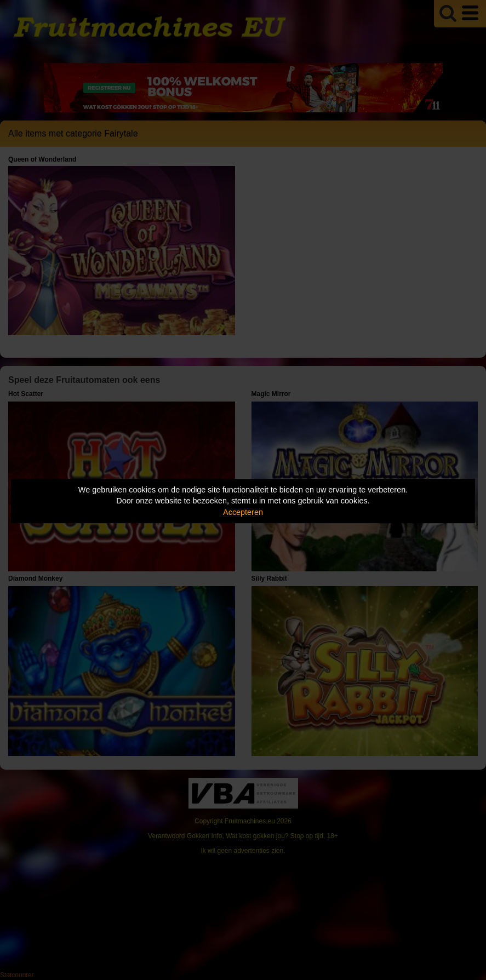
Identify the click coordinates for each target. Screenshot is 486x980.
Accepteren (243, 512)
